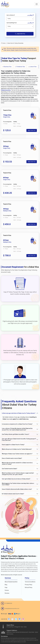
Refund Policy (29, 587)
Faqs (6, 587)
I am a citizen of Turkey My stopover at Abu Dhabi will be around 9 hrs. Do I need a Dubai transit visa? (17, 429)
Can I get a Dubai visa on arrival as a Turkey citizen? (16, 479)
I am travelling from (20, 23)
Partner (7, 590)
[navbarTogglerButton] (37, 4)
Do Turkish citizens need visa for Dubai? (13, 494)
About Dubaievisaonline (11, 582)
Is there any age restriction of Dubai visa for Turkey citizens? (19, 413)
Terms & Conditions (30, 582)
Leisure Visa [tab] (32, 67)
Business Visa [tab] (7, 67)
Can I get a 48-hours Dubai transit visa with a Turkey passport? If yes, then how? (19, 440)
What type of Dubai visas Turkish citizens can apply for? (17, 454)
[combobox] (20, 19)
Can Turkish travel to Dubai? (10, 469)
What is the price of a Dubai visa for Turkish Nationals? (17, 449)
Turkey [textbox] (9, 19)
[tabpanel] (20, 183)
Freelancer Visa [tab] (20, 67)
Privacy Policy (29, 585)
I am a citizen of (20, 15)
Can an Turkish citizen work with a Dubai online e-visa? (17, 489)
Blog (6, 585)
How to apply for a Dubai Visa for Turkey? (13, 445)
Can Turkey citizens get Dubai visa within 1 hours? (16, 434)
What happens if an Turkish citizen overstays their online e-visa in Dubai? (18, 484)
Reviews (7, 593)
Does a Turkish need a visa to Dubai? (12, 458)
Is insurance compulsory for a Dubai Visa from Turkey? (17, 424)
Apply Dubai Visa (20, 34)
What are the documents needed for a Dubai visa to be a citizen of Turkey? (17, 463)
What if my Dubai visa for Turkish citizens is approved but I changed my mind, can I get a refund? (18, 474)
